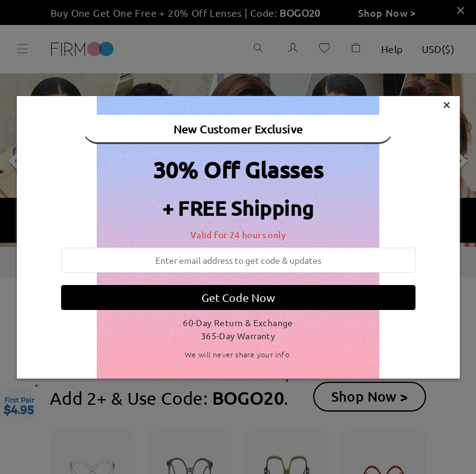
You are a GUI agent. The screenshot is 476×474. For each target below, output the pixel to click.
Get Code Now (238, 297)
